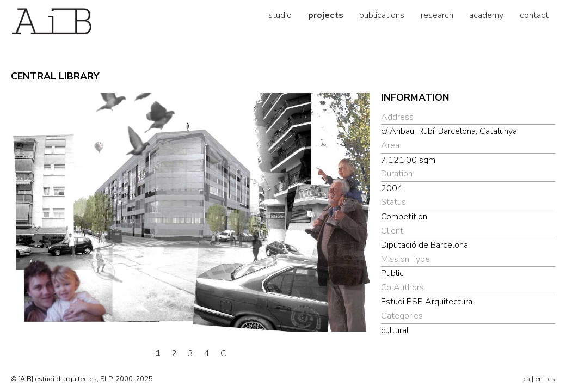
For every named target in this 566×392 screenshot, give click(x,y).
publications (382, 15)
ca (527, 379)
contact (534, 15)
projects (326, 15)
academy (486, 15)
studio (280, 15)
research (437, 15)
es (551, 379)
